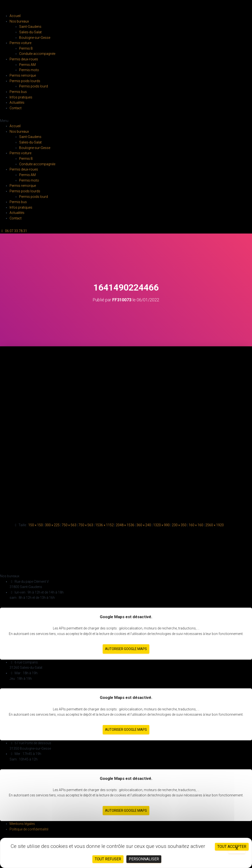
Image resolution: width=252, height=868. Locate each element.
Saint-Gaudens (30, 27)
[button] (126, 121)
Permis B (26, 48)
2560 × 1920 (215, 525)
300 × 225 (52, 525)
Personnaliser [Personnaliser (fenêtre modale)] (144, 859)
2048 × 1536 (125, 525)
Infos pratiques (21, 97)
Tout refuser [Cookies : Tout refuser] (108, 859)
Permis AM (27, 65)
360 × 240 (144, 525)
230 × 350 (179, 525)
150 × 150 (36, 525)
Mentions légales (22, 824)
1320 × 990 (161, 525)
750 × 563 (69, 525)
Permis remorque (23, 75)
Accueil (15, 16)
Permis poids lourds (25, 81)
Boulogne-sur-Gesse (35, 38)
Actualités (17, 103)
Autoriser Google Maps (126, 649)
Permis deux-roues (24, 59)
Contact (16, 108)
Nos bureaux (19, 21)
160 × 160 (196, 525)
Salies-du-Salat (30, 32)
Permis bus (18, 92)
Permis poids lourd (34, 86)
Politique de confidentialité (29, 829)
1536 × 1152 (104, 525)
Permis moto (29, 70)
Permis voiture (20, 43)
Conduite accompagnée (37, 54)
